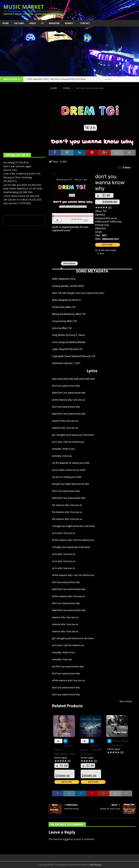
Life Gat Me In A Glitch (15, 200)
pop (107, 225)
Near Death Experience (16, 188)
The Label (19, 23)
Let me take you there (15, 185)
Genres (69, 23)
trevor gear (61, 758)
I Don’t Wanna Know (14, 196)
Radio (33, 23)
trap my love (10, 203)
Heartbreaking (11, 192)
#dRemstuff (102, 222)
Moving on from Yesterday (18, 177)
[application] (73, 221)
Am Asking (9, 162)
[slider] (73, 216)
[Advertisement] (69, 51)
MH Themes (96, 865)
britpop (99, 225)
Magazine (54, 23)
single (99, 232)
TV (42, 23)
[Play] (58, 220)
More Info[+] (126, 701)
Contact (85, 23)
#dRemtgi (116, 222)
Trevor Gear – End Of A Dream (91, 750)
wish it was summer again (17, 166)
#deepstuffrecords (106, 218)
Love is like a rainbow (15, 174)
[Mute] (86, 220)
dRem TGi (101, 211)
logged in (68, 839)
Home (6, 23)
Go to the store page (106, 250)
